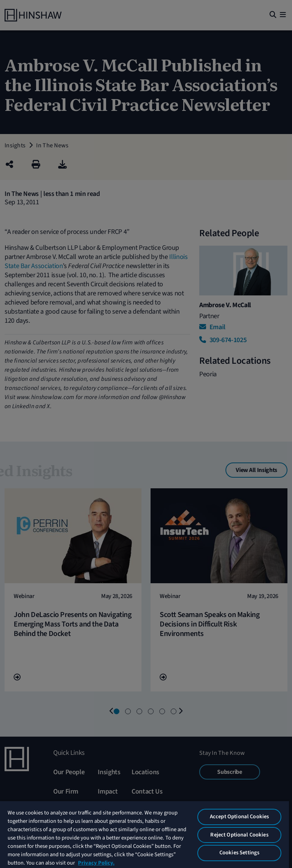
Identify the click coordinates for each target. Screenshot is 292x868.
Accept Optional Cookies (239, 817)
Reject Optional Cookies (239, 835)
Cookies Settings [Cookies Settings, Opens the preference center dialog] (239, 853)
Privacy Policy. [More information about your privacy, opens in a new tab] (96, 863)
